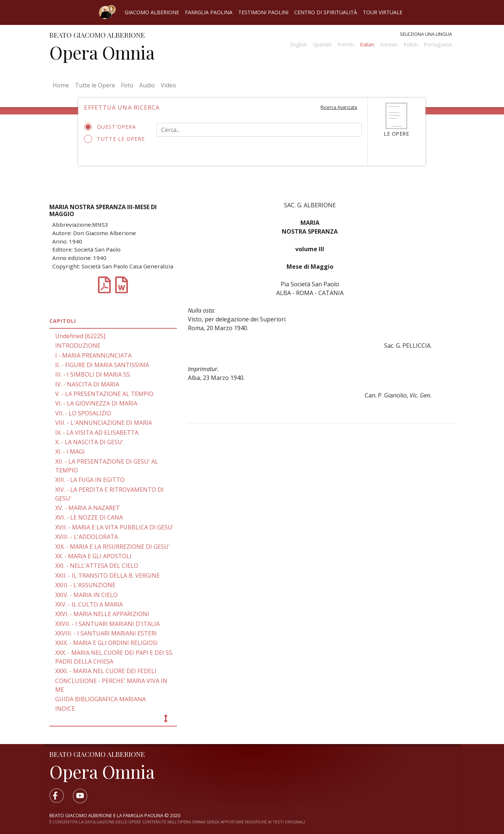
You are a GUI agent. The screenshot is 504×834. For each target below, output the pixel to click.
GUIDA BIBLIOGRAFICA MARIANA (101, 699)
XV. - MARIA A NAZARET (88, 508)
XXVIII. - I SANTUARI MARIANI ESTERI (106, 633)
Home (62, 85)
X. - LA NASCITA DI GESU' (89, 442)
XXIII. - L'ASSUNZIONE (85, 585)
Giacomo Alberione (152, 12)
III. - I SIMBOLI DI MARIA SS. (93, 374)
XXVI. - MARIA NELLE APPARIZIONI (102, 614)
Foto (127, 85)
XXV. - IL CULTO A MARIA (89, 604)
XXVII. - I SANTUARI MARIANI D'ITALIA (107, 624)
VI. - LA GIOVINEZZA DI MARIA (96, 403)
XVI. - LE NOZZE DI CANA (89, 517)
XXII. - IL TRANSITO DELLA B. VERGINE (107, 576)
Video (168, 85)
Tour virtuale (383, 12)
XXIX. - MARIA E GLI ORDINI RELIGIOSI (107, 643)
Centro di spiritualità (326, 12)
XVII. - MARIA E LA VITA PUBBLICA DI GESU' (114, 527)
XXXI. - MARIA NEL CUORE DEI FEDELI (106, 671)
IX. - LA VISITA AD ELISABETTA (97, 433)
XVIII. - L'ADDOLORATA (87, 537)
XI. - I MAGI (70, 452)
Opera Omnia (102, 52)
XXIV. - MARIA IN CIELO (86, 595)
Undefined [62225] (80, 336)
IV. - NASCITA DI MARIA (87, 384)
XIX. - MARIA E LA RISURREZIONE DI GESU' (113, 547)
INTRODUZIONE (78, 346)
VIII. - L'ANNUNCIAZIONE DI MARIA (104, 423)
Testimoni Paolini (263, 12)
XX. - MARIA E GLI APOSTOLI (93, 556)
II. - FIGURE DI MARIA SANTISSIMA (102, 365)
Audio (147, 85)
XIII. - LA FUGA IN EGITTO (90, 480)
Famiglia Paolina (209, 12)
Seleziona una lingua (426, 34)
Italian (367, 44)
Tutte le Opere (95, 85)
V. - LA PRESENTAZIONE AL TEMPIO (104, 394)
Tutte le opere (115, 139)
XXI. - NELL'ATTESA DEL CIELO (97, 566)
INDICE (65, 709)
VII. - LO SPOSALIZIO (83, 413)
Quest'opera (112, 127)
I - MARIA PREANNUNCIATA (93, 355)
